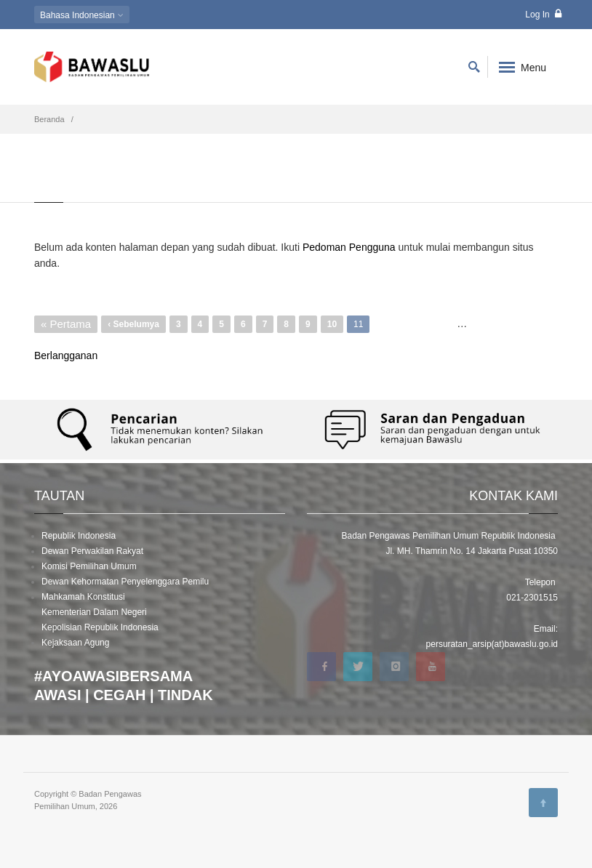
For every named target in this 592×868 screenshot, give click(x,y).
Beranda (49, 119)
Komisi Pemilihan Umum (89, 566)
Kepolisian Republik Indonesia (100, 627)
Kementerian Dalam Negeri (94, 612)
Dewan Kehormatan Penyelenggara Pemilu (125, 582)
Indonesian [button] (82, 15)
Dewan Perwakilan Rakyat (92, 551)
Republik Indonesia (79, 536)
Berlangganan (66, 355)
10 (335, 322)
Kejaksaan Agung (75, 643)
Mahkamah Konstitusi (83, 597)
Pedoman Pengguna (349, 247)
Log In (543, 14)
